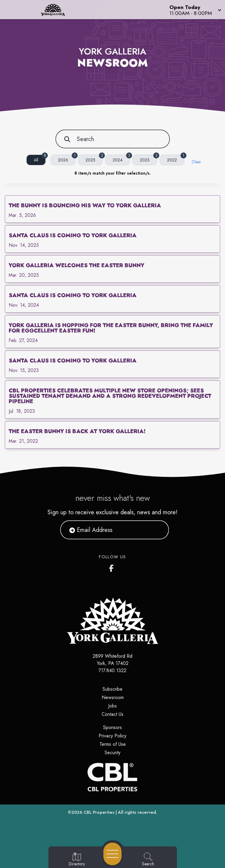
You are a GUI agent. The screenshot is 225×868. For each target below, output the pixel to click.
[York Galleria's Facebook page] (113, 567)
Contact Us (112, 714)
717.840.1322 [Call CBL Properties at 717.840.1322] (112, 670)
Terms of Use (113, 744)
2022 (176, 159)
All (40, 159)
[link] (112, 209)
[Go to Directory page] (77, 860)
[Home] (58, 10)
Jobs (112, 706)
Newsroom (113, 697)
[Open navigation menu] (112, 854)
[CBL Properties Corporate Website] (112, 777)
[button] (195, 10)
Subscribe (112, 689)
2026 (67, 159)
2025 (94, 159)
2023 (149, 159)
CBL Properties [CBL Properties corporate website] (99, 812)
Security (112, 753)
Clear (196, 162)
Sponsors (112, 727)
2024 (121, 159)
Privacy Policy (112, 736)
